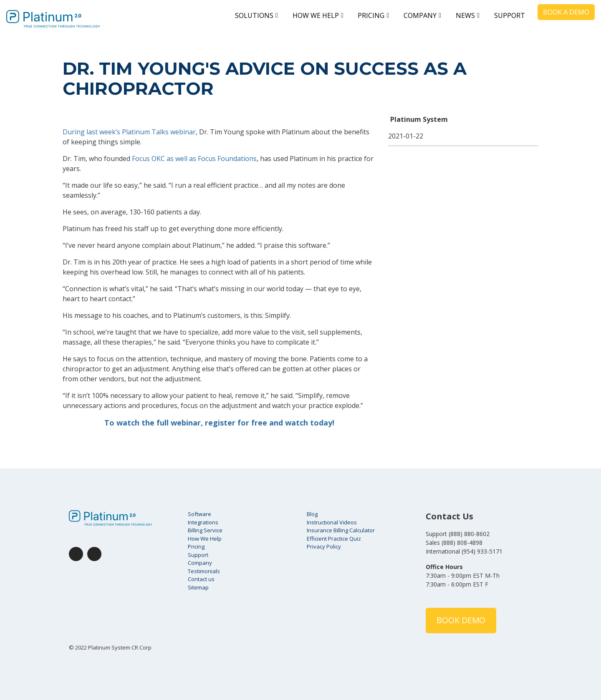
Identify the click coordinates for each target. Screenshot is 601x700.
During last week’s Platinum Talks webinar (129, 132)
